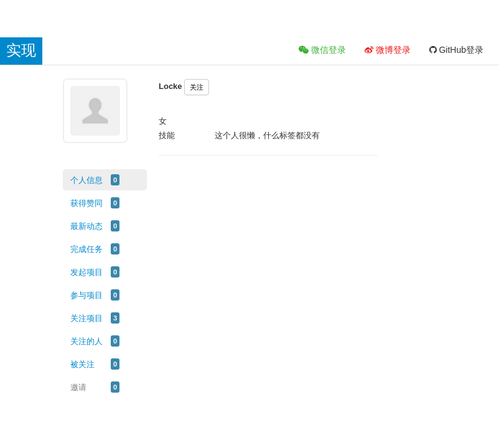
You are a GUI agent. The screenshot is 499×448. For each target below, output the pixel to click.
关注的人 (86, 341)
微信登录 (322, 50)
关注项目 (86, 318)
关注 (197, 87)
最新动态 (86, 226)
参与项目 (86, 295)
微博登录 (388, 50)
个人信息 (86, 180)
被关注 (82, 364)
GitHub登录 (456, 50)
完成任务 (86, 249)
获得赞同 (86, 203)
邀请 (78, 387)
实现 (21, 50)
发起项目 (86, 272)
